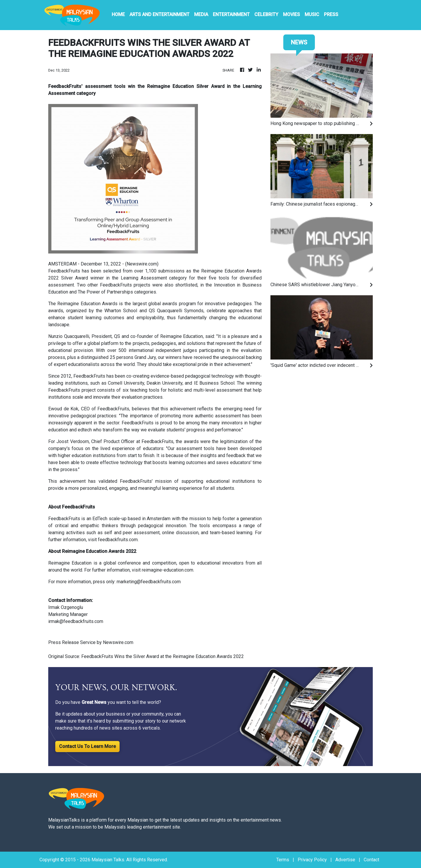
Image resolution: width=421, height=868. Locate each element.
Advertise (345, 860)
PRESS (331, 14)
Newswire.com (142, 264)
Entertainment (231, 14)
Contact (371, 860)
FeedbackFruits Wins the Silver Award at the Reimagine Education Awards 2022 (163, 656)
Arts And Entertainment (159, 14)
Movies (291, 14)
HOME (118, 14)
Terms (283, 860)
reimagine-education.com (168, 570)
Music (312, 14)
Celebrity (266, 14)
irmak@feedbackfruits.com (76, 621)
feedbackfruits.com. (118, 540)
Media (201, 14)
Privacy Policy (312, 860)
